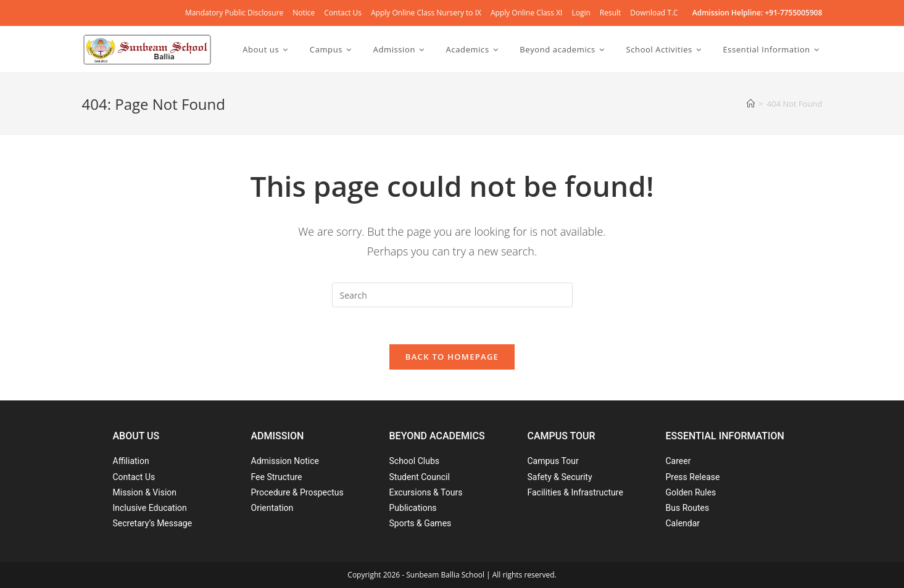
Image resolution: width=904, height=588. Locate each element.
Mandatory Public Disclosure (234, 13)
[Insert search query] (452, 295)
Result (611, 13)
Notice (304, 13)
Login (581, 13)
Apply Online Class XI (527, 13)
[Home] (751, 104)
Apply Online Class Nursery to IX (426, 13)
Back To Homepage (452, 357)
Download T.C (654, 13)
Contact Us (343, 13)
